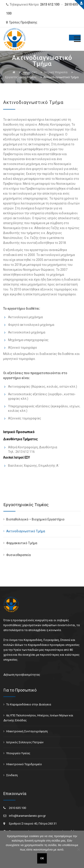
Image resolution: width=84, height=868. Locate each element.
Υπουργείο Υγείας (18, 753)
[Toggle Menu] (75, 38)
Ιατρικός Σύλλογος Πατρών (25, 742)
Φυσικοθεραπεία (18, 555)
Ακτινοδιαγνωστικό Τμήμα (26, 531)
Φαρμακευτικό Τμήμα (22, 543)
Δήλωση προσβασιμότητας (22, 675)
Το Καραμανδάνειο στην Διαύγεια (29, 704)
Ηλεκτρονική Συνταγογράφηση (27, 731)
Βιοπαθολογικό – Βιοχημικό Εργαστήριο (35, 519)
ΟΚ (42, 858)
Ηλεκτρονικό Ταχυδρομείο (24, 764)
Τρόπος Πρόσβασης (23, 22)
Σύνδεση (12, 775)
